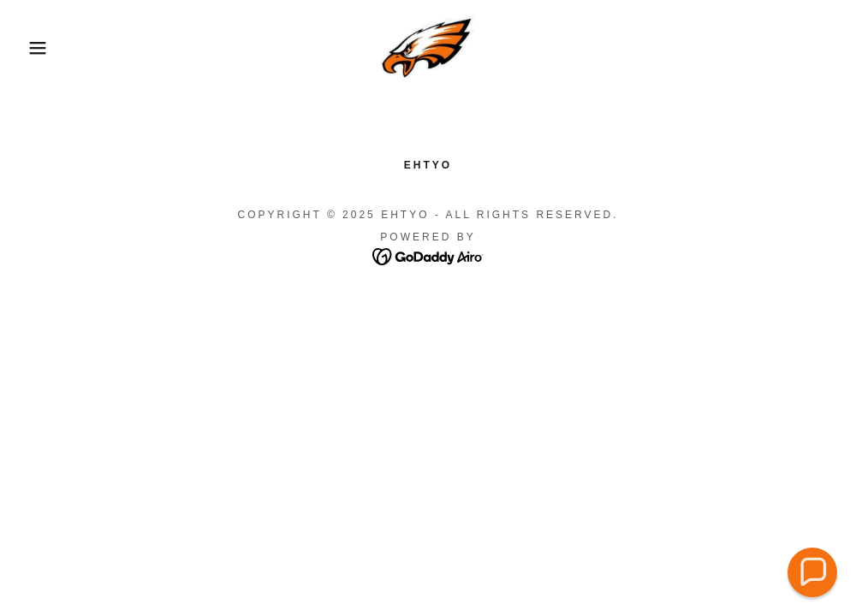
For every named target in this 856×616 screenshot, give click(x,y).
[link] (428, 48)
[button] (43, 48)
